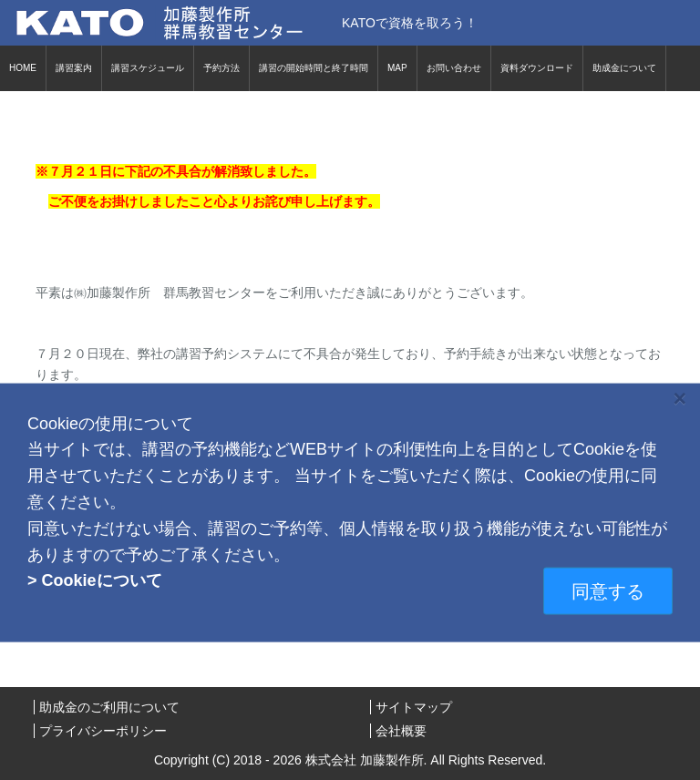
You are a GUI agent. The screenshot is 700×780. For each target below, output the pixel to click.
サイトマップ (414, 707)
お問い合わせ (454, 68)
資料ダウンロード (537, 68)
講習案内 (74, 68)
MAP (397, 68)
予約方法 (221, 68)
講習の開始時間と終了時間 (314, 68)
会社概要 (401, 731)
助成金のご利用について (109, 707)
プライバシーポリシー (103, 731)
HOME (23, 68)
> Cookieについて (95, 580)
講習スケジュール (148, 68)
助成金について (624, 68)
